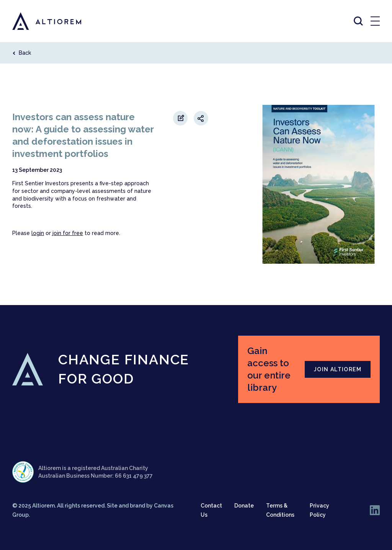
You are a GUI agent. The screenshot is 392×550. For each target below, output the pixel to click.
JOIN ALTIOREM (338, 369)
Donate (244, 506)
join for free (68, 233)
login (38, 233)
